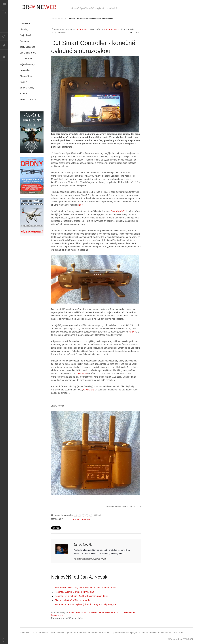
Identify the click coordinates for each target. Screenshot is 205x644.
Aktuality (24, 29)
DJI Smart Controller (80, 520)
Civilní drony (26, 59)
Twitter (4, 57)
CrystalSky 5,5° (118, 211)
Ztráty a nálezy (27, 88)
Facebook (4, 46)
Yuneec (132, 332)
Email (130, 33)
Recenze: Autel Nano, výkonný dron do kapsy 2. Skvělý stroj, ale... (86, 604)
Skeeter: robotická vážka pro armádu (72, 600)
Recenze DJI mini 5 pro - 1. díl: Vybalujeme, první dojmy (82, 596)
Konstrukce (25, 70)
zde (81, 205)
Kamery (24, 82)
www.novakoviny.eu (98, 559)
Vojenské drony (27, 64)
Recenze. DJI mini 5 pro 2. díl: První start (74, 592)
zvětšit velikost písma (71, 32)
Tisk (137, 33)
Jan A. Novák (82, 29)
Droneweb (25, 24)
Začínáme (25, 41)
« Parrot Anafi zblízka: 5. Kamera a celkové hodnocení (91, 612)
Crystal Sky (81, 374)
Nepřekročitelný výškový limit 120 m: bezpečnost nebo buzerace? (86, 588)
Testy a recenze (58, 19)
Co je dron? (25, 35)
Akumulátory (26, 76)
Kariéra (23, 94)
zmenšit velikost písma (68, 32)
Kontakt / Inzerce (28, 99)
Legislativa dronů (28, 53)
